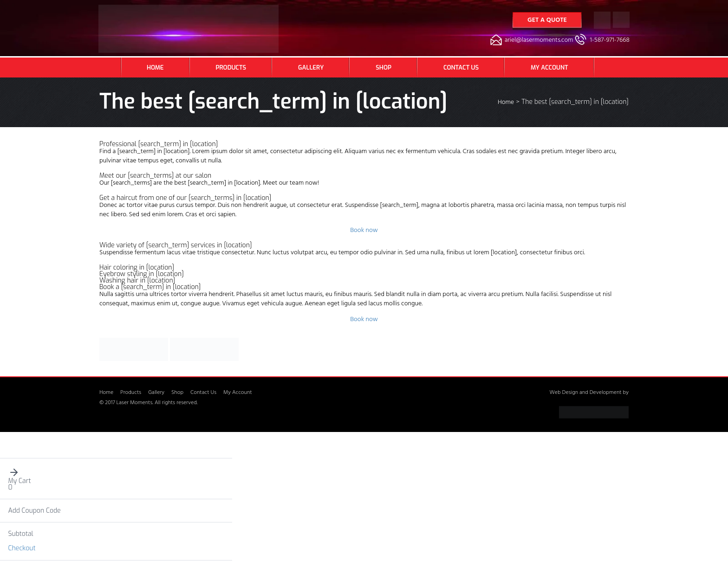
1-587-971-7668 (610, 41)
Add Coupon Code (35, 511)
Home (155, 68)
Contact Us (461, 68)
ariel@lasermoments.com (539, 41)
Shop (383, 68)
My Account (549, 68)
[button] (116, 472)
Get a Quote (547, 21)
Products (231, 68)
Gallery (311, 68)
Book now (364, 231)
